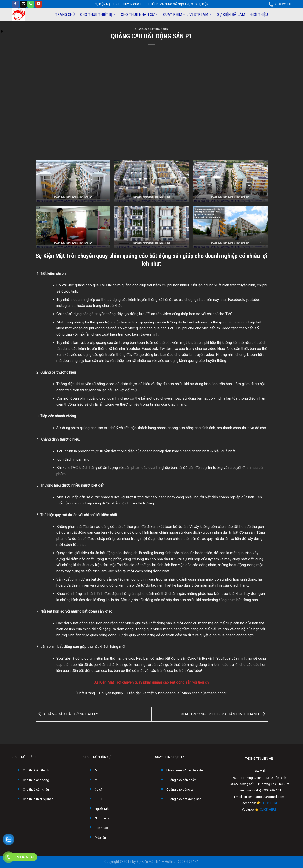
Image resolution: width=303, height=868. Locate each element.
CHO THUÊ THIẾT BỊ (98, 14)
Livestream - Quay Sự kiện (185, 770)
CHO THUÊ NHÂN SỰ (139, 14)
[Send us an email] (23, 4)
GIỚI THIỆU (259, 14)
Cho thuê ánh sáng (36, 780)
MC (97, 780)
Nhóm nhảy (103, 818)
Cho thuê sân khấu (36, 790)
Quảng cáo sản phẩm (182, 780)
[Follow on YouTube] (39, 4)
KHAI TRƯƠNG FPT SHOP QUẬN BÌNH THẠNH (224, 714)
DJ (97, 770)
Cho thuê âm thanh (36, 770)
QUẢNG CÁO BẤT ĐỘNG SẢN (152, 29)
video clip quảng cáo (145, 322)
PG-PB (99, 799)
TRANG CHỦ (65, 14)
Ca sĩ (98, 790)
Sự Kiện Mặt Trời (56, 256)
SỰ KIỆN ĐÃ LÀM (231, 14)
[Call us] (31, 4)
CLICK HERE (270, 803)
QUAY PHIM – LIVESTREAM (187, 14)
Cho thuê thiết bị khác (38, 799)
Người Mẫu (103, 809)
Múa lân (100, 837)
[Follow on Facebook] (15, 4)
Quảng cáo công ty (180, 790)
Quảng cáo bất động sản (184, 799)
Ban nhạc (101, 828)
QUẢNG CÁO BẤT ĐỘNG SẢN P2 (67, 714)
